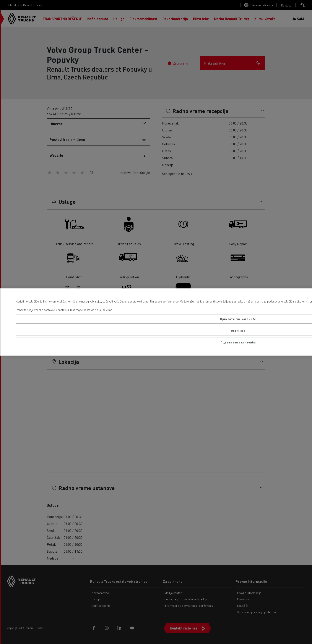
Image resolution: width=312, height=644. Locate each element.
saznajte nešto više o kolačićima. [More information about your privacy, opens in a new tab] (93, 310)
